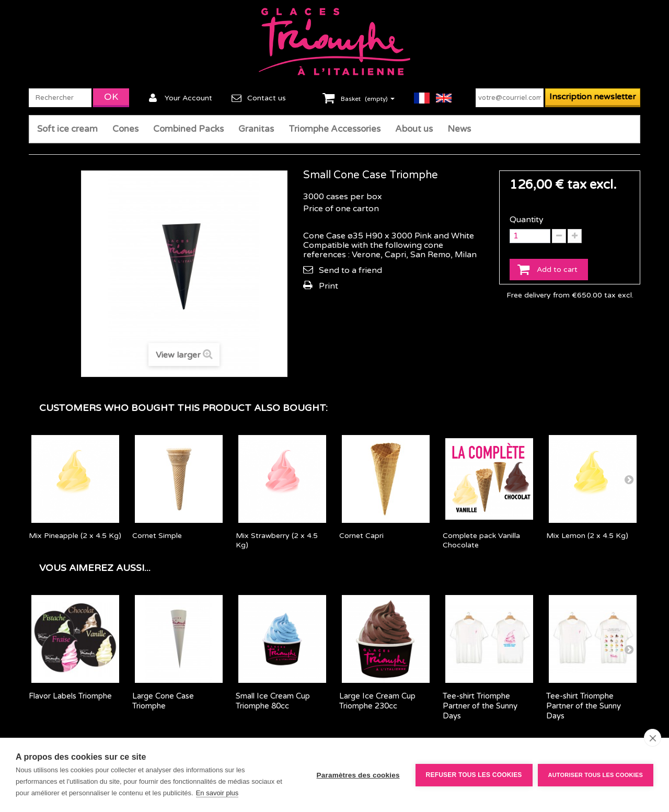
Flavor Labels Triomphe (70, 696)
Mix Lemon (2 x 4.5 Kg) (587, 536)
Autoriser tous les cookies (596, 775)
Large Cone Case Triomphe (163, 701)
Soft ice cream (67, 129)
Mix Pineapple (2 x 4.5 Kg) (75, 536)
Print (328, 286)
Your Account (188, 98)
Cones (125, 129)
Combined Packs (188, 129)
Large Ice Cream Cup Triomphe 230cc (377, 701)
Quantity (527, 220)
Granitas (256, 129)
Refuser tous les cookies (474, 775)
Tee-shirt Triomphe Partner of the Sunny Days (480, 706)
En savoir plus (217, 793)
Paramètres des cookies (358, 775)
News (459, 129)
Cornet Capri (361, 536)
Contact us (267, 98)
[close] (653, 738)
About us (414, 129)
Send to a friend (350, 270)
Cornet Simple (157, 536)
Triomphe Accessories (334, 129)
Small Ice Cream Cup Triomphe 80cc (273, 701)
